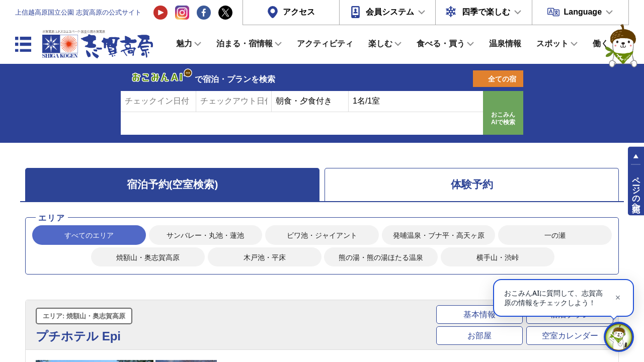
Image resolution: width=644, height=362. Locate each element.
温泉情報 (505, 43)
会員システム (390, 12)
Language (583, 12)
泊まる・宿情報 (245, 43)
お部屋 (479, 336)
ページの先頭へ (636, 190)
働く (601, 43)
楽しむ (380, 43)
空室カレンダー (570, 336)
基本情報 (479, 314)
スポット (552, 43)
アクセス (299, 12)
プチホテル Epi (78, 336)
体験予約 (472, 184)
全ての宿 (502, 79)
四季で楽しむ (486, 12)
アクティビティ (325, 43)
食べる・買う (441, 43)
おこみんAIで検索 (503, 119)
